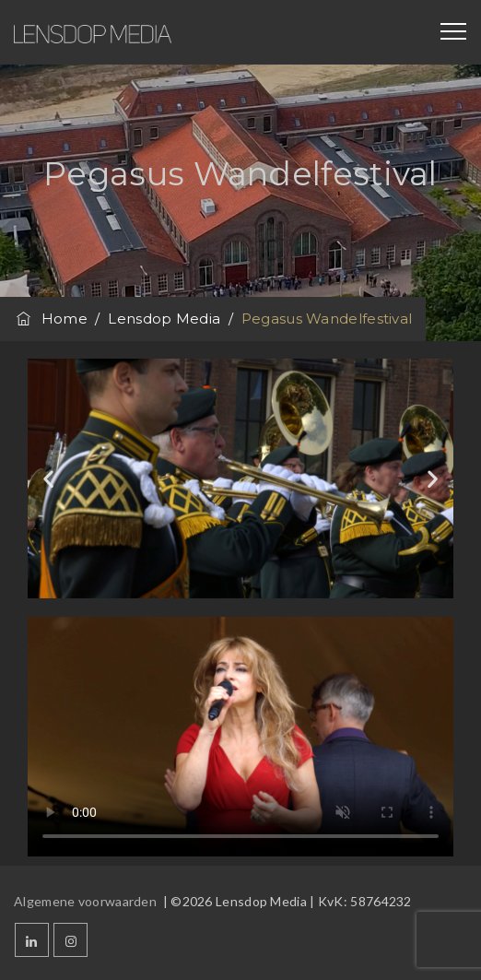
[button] (48, 478)
